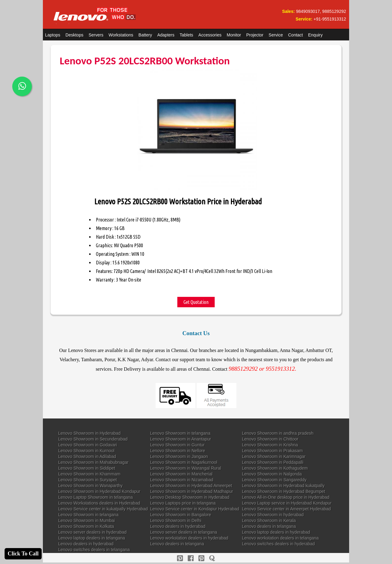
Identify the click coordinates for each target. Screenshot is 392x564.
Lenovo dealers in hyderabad (178, 526)
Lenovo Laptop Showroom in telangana (96, 497)
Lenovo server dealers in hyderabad (92, 532)
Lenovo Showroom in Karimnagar (274, 456)
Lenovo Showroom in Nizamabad (182, 480)
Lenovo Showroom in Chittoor (270, 439)
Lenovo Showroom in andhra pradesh (278, 433)
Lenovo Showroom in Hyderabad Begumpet (284, 491)
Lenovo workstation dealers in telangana (280, 538)
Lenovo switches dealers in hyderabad (278, 544)
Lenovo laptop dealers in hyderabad (276, 532)
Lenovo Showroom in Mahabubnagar (93, 462)
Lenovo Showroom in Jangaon (179, 456)
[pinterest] (180, 558)
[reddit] (201, 558)
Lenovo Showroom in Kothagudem (275, 468)
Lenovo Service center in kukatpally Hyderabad (103, 509)
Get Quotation (196, 302)
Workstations (121, 35)
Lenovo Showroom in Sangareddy (274, 480)
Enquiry (315, 35)
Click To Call (23, 554)
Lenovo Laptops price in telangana (183, 503)
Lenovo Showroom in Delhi (176, 520)
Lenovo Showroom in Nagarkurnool (184, 462)
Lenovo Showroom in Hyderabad (89, 433)
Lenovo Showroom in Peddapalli (273, 462)
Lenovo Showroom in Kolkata (86, 526)
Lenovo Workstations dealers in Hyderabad (99, 503)
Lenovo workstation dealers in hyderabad (189, 538)
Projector (255, 35)
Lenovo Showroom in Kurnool (86, 451)
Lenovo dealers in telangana (269, 526)
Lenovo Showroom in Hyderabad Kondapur (99, 491)
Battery (145, 35)
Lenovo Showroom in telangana (180, 433)
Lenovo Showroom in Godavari (88, 445)
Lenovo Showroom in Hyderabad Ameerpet (191, 486)
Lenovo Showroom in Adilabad (87, 456)
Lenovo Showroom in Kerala (269, 520)
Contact (296, 35)
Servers (96, 35)
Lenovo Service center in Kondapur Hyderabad (195, 509)
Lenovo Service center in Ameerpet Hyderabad (286, 509)
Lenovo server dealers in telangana (184, 532)
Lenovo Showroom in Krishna (270, 445)
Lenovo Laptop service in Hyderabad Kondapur (287, 503)
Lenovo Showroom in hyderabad (273, 515)
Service (276, 35)
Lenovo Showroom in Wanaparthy (90, 486)
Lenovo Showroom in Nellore (178, 451)
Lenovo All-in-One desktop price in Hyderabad (286, 497)
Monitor (234, 35)
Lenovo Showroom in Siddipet (87, 468)
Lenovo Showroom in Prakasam (272, 451)
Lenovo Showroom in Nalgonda (272, 474)
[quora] (212, 558)
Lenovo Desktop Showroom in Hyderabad (190, 497)
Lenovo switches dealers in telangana (94, 550)
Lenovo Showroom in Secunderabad (93, 439)
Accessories (210, 35)
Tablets (187, 35)
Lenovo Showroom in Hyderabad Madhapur (192, 491)
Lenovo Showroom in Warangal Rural (186, 468)
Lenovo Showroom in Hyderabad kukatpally (283, 486)
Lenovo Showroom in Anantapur (181, 439)
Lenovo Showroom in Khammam (89, 474)
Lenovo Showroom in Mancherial (181, 474)
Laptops (53, 35)
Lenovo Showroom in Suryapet (87, 480)
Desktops (74, 35)
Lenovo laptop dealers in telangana (92, 538)
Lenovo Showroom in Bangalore (181, 515)
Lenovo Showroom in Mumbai (87, 520)
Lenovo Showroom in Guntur (177, 445)
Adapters (166, 35)
